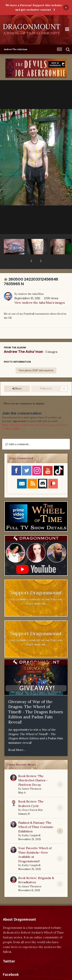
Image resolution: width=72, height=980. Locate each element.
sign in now (19, 411)
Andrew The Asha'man (23, 342)
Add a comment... (18, 434)
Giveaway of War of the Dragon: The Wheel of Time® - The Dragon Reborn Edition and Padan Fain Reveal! (36, 702)
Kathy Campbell (31, 825)
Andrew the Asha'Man (31, 284)
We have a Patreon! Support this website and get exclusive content (34, 7)
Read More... (17, 740)
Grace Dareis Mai (32, 800)
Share (17, 379)
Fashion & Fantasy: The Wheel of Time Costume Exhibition (36, 817)
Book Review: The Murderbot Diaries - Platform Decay (33, 770)
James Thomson (32, 779)
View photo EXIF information (36, 360)
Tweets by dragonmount (20, 958)
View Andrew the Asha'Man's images (40, 293)
